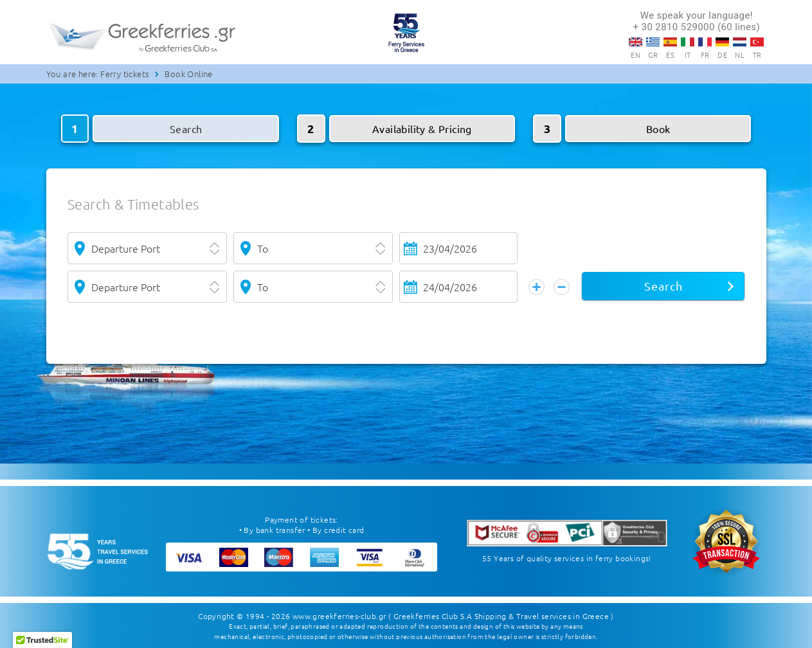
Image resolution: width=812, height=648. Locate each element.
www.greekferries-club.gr (339, 616)
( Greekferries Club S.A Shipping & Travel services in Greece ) (501, 616)
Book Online (188, 74)
